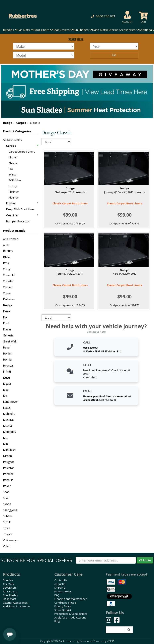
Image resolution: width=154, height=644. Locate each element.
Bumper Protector (18, 221)
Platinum (14, 192)
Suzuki (7, 522)
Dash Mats (99, 30)
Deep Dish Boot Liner (20, 209)
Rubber (22, 203)
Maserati (9, 420)
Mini (6, 444)
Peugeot (9, 462)
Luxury (13, 186)
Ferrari (7, 311)
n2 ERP (111, 641)
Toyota (8, 534)
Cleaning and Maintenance (71, 599)
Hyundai (8, 365)
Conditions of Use (65, 603)
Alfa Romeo (11, 239)
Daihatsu (9, 299)
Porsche (8, 474)
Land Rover (10, 402)
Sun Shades (10, 595)
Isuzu (6, 378)
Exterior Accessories (15, 603)
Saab (6, 492)
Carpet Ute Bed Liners (22, 152)
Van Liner (22, 215)
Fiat (5, 317)
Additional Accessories (17, 606)
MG (5, 438)
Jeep (6, 390)
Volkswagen (11, 540)
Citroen (8, 287)
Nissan (7, 456)
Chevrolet (9, 275)
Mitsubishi (10, 450)
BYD (6, 263)
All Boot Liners (13, 140)
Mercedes (9, 432)
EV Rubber (15, 180)
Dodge (8, 123)
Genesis (8, 335)
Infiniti (7, 371)
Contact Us (61, 580)
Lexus (7, 408)
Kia (5, 396)
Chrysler (8, 281)
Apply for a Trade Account (70, 618)
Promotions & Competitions (71, 614)
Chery (7, 269)
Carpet (21, 123)
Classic (13, 157)
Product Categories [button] (17, 131)
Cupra (7, 293)
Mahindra (9, 414)
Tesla (7, 528)
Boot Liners (10, 588)
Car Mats (8, 584)
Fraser (7, 329)
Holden (8, 353)
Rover (7, 486)
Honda (7, 359)
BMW (7, 257)
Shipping (60, 588)
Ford (6, 323)
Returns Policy (63, 591)
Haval (7, 347)
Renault (8, 480)
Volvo (7, 546)
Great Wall (10, 341)
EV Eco (13, 174)
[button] (103, 16)
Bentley (8, 251)
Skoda (7, 504)
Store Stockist (63, 610)
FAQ (57, 595)
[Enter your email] (106, 560)
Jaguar (7, 384)
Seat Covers (10, 591)
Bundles (8, 580)
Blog (57, 621)
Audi (6, 245)
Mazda (7, 426)
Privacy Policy (63, 606)
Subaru (8, 516)
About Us (60, 584)
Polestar (8, 468)
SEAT (6, 498)
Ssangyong (10, 510)
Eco (11, 169)
